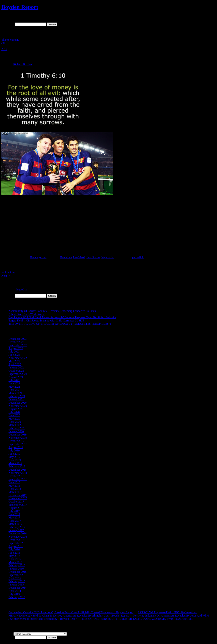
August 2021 (16, 377)
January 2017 (16, 530)
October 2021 (16, 371)
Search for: (8, 24)
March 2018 (15, 492)
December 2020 (18, 403)
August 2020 (16, 409)
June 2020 (14, 415)
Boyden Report (20, 7)
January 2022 (16, 367)
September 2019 (18, 444)
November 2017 (18, 498)
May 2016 (14, 556)
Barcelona (66, 257)
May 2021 (14, 387)
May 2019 (14, 457)
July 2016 (14, 549)
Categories (7, 634)
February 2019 (17, 466)
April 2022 (15, 364)
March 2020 (15, 425)
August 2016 (16, 546)
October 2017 (16, 502)
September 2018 (18, 479)
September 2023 (18, 345)
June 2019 (14, 454)
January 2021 (16, 399)
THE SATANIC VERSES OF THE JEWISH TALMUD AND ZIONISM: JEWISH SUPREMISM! (138, 619)
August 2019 (16, 447)
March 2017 (15, 524)
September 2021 (18, 374)
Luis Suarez (93, 257)
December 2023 (18, 339)
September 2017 (18, 505)
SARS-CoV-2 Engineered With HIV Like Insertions (167, 612)
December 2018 (18, 470)
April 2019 (15, 460)
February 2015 (17, 581)
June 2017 (14, 514)
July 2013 (14, 594)
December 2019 (18, 435)
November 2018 (18, 473)
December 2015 (18, 572)
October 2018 (16, 476)
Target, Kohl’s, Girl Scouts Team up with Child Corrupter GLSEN (46, 320)
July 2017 (14, 511)
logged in (22, 289)
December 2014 (18, 588)
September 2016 (18, 543)
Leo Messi (79, 257)
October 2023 (16, 342)
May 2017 (14, 517)
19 (3, 46)
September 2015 (18, 575)
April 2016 (15, 559)
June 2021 (14, 383)
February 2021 (17, 396)
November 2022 (18, 358)
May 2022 (14, 361)
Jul (3, 43)
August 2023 (16, 348)
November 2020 (18, 406)
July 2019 (14, 450)
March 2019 (15, 463)
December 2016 (18, 533)
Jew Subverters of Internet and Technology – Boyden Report (43, 619)
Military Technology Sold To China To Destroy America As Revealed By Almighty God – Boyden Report (69, 616)
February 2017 (17, 527)
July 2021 (14, 380)
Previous (8, 272)
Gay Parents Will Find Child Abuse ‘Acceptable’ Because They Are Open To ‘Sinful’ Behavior (62, 317)
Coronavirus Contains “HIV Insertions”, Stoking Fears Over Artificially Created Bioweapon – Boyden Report (71, 612)
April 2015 (15, 578)
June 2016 (14, 553)
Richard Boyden (23, 64)
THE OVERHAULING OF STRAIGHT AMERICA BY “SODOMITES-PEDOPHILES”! (60, 324)
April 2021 (15, 390)
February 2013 (17, 597)
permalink (138, 257)
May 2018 (14, 486)
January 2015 (16, 585)
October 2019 (16, 441)
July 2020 (14, 412)
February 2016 (17, 565)
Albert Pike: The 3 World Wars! (27, 314)
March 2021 (15, 393)
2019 (4, 49)
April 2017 (15, 521)
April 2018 (15, 489)
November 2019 (18, 438)
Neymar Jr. (108, 257)
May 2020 (14, 419)
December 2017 (18, 495)
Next (6, 276)
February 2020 (17, 428)
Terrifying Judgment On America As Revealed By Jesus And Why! (171, 616)
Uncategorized (38, 257)
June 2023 (14, 355)
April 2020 (15, 422)
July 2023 (14, 352)
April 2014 (15, 591)
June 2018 (14, 482)
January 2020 (16, 431)
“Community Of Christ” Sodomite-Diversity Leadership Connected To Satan (52, 311)
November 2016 (18, 537)
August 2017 (16, 508)
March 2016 (15, 562)
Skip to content (10, 40)
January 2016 (16, 569)
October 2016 (16, 540)
